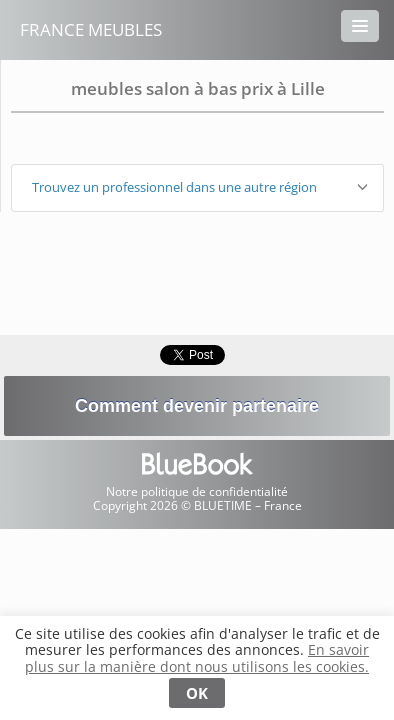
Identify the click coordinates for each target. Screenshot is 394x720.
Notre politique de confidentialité (197, 491)
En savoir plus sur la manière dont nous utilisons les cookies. (197, 658)
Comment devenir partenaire (197, 406)
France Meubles (91, 29)
